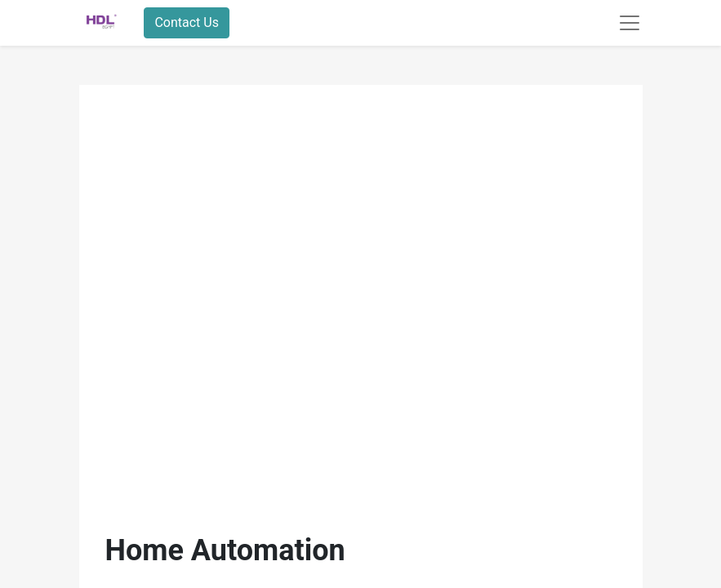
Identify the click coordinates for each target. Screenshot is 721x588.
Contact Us (187, 22)
